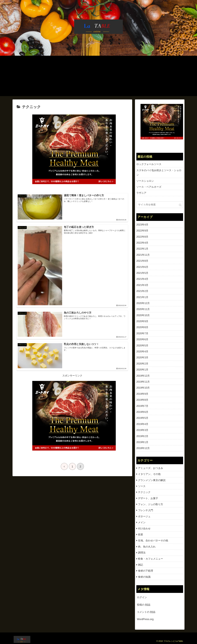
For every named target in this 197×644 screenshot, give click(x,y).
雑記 (141, 565)
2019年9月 (142, 394)
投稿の (144, 605)
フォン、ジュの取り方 (151, 504)
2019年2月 (142, 436)
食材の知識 (144, 577)
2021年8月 (142, 261)
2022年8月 (142, 237)
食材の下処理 (146, 571)
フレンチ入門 (146, 510)
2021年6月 (142, 267)
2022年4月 (142, 243)
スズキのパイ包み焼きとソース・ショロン (159, 173)
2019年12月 (143, 376)
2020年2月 (142, 364)
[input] (160, 205)
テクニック (144, 492)
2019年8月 (142, 400)
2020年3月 (142, 358)
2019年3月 (142, 430)
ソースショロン (145, 181)
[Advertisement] (98, 77)
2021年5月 (142, 273)
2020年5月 (142, 346)
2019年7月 (142, 406)
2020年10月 (143, 315)
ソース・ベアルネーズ (149, 187)
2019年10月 (143, 388)
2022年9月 (142, 231)
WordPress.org (145, 619)
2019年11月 (143, 382)
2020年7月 (142, 333)
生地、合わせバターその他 (153, 541)
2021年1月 (142, 297)
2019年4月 (142, 424)
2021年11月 (143, 255)
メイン (142, 522)
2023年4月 (142, 225)
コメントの (146, 612)
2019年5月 (142, 418)
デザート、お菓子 (148, 498)
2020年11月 (143, 309)
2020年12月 (143, 303)
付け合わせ (144, 529)
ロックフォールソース (149, 164)
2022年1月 (142, 249)
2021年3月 (142, 285)
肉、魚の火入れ (147, 547)
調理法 (142, 553)
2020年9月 (142, 321)
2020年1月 (142, 370)
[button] (180, 205)
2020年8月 (142, 327)
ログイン (142, 597)
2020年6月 (142, 339)
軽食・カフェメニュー (151, 559)
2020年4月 (142, 352)
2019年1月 (142, 442)
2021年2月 (142, 291)
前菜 (141, 535)
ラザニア (141, 193)
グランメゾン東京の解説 (152, 480)
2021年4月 (142, 279)
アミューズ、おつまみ (151, 468)
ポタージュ (144, 516)
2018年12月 (143, 448)
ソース (142, 486)
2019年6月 (142, 412)
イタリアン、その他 (149, 474)
